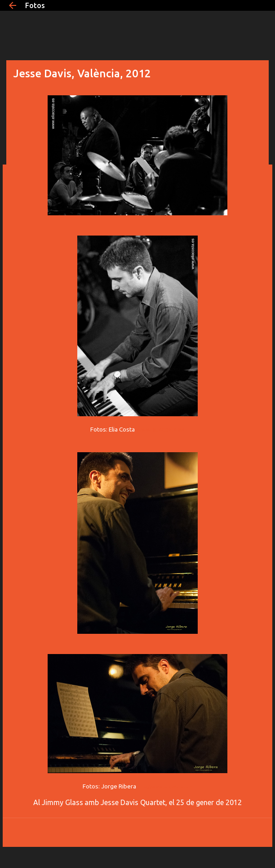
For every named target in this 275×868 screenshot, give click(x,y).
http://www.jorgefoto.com (165, 787)
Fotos (35, 5)
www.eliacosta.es (160, 429)
